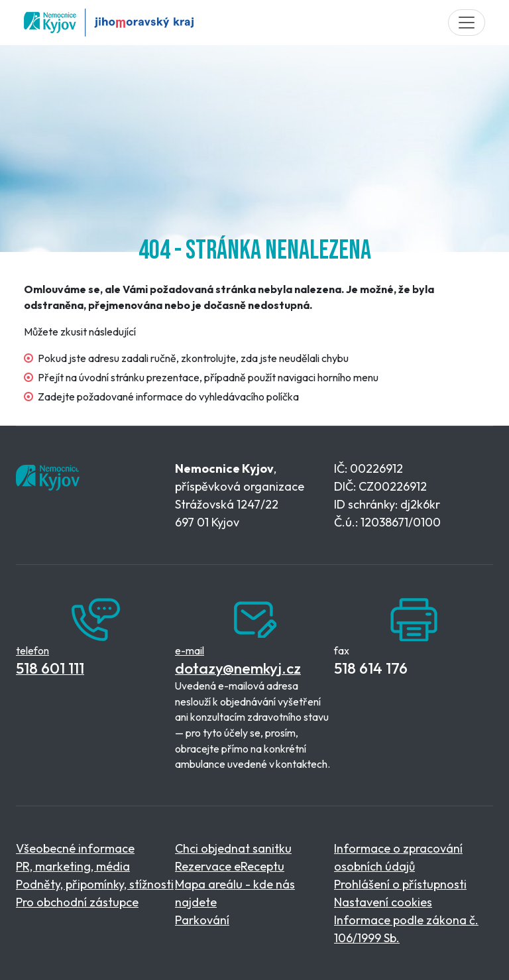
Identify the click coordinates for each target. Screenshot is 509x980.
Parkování (202, 920)
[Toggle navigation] (467, 23)
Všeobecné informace (75, 848)
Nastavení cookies (383, 902)
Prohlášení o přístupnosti (400, 884)
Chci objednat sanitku (233, 848)
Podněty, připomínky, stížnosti (95, 884)
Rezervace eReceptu (230, 866)
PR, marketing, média (73, 866)
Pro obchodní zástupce (77, 902)
